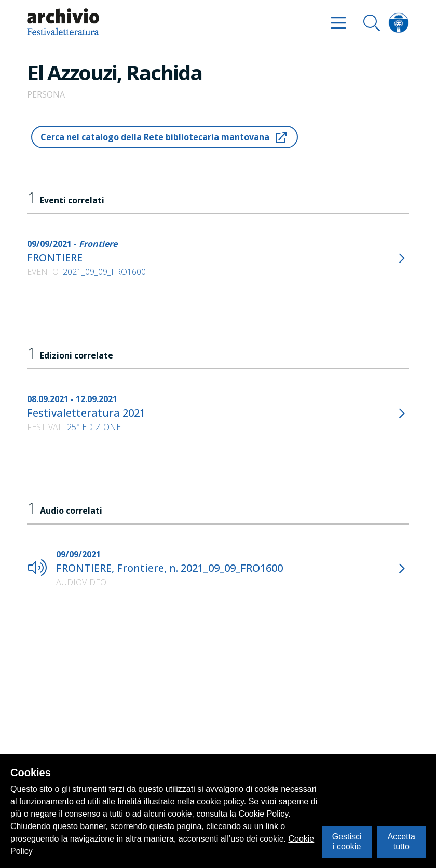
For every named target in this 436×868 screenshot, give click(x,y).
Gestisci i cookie (347, 841)
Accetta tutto (401, 841)
